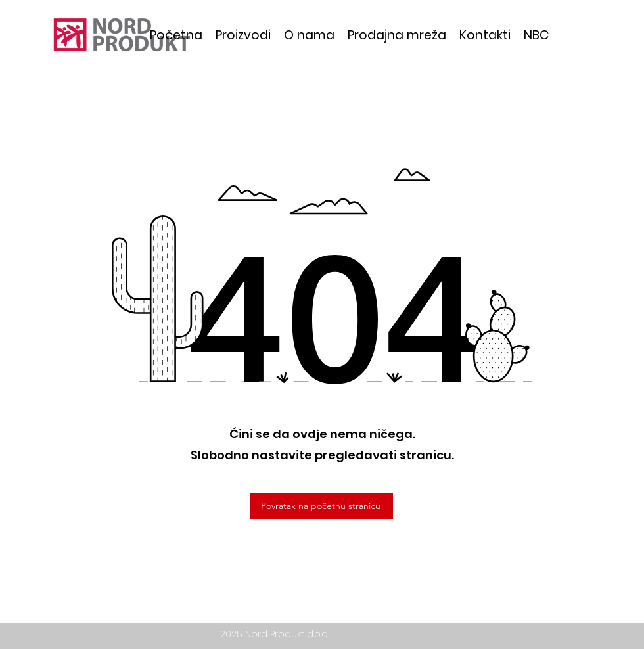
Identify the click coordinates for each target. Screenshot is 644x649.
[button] (243, 35)
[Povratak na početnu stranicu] (322, 506)
